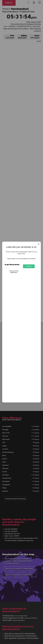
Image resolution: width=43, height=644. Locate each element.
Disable (29, 266)
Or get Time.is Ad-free (12, 265)
